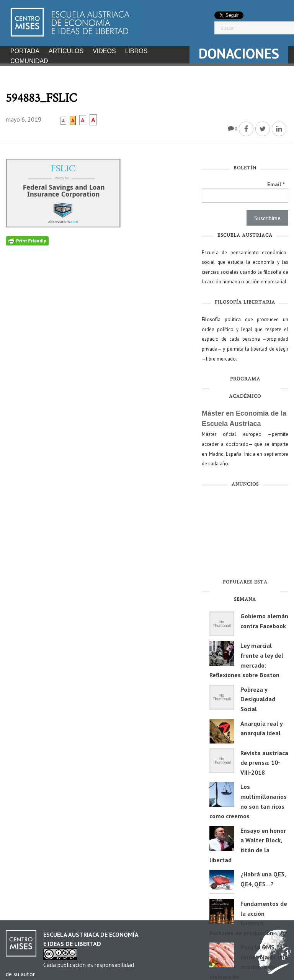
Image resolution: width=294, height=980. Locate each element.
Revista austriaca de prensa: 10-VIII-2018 (264, 760)
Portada (25, 51)
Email (276, 182)
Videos (104, 51)
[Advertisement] (245, 532)
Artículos (66, 51)
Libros (136, 51)
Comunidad (29, 61)
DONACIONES (239, 53)
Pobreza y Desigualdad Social (258, 697)
